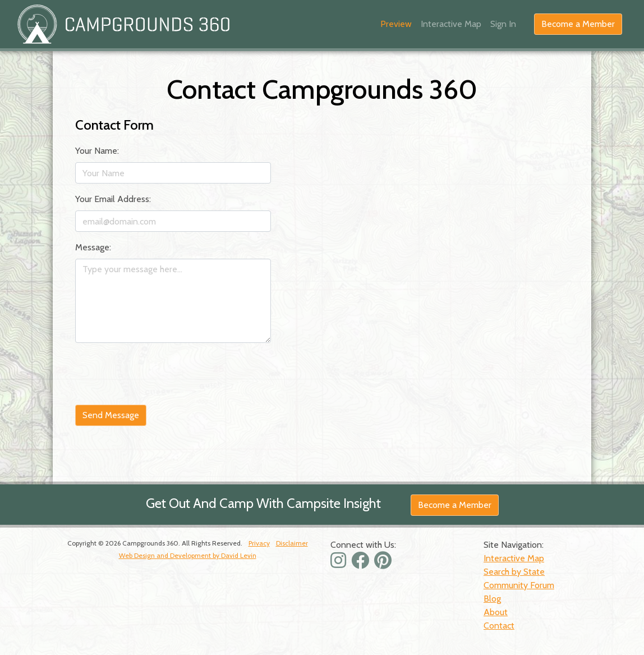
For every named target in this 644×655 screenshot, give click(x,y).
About (496, 612)
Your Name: (97, 151)
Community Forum (519, 585)
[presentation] (160, 374)
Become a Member (578, 24)
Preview (396, 24)
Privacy (259, 543)
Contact (499, 626)
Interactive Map (451, 24)
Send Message (111, 415)
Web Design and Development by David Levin (188, 555)
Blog (492, 599)
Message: (93, 247)
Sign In (503, 24)
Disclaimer (292, 543)
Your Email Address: (113, 199)
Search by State (514, 572)
